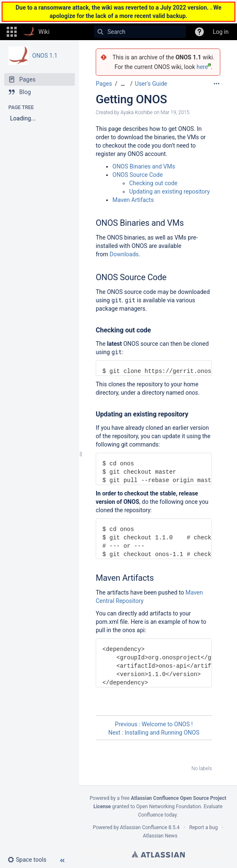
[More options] (217, 84)
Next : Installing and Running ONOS (154, 733)
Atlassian (158, 854)
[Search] (100, 32)
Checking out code (153, 183)
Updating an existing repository (169, 191)
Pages (104, 84)
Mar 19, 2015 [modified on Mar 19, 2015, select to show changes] (175, 112)
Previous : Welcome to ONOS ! (154, 724)
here (204, 67)
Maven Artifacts (133, 200)
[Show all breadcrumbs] (123, 84)
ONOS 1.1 (45, 56)
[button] (12, 32)
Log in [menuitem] (221, 32)
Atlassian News (160, 836)
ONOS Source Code (138, 175)
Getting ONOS (131, 99)
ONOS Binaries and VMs (144, 166)
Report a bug (204, 827)
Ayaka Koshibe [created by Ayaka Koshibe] (136, 112)
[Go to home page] (36, 32)
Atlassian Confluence (144, 827)
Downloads (124, 254)
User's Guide (151, 84)
